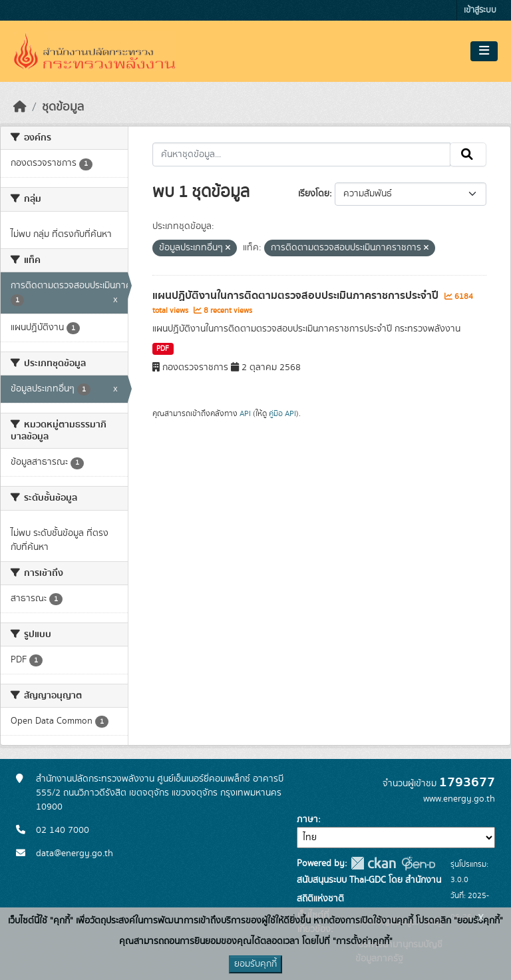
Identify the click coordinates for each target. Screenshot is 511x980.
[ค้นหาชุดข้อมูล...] (302, 154)
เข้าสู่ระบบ (480, 10)
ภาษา (307, 820)
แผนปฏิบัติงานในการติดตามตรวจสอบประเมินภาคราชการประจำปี (297, 296)
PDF (163, 349)
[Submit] (468, 154)
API (245, 413)
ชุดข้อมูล (63, 107)
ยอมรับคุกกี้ (255, 964)
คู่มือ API (282, 413)
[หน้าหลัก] (20, 107)
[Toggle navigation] (484, 51)
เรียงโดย (314, 194)
